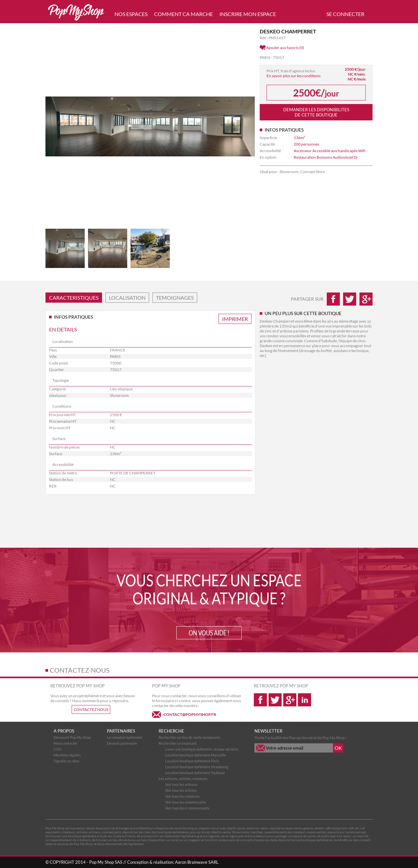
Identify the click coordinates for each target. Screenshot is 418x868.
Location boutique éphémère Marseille (196, 755)
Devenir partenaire (122, 743)
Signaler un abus (67, 761)
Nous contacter (66, 743)
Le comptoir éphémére (125, 737)
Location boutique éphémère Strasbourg (197, 767)
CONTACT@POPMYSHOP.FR (190, 714)
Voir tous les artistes (181, 790)
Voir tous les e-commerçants (187, 808)
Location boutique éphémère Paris (192, 761)
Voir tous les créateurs (183, 796)
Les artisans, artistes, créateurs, (183, 779)
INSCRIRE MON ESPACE (248, 14)
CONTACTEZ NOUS (91, 709)
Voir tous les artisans (181, 784)
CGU (58, 749)
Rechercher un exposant (178, 743)
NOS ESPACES (131, 14)
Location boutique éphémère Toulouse (195, 773)
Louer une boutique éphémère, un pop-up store (202, 749)
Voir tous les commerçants (186, 802)
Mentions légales (67, 755)
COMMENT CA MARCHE (183, 14)
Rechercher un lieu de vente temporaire (190, 737)
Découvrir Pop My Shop (72, 737)
